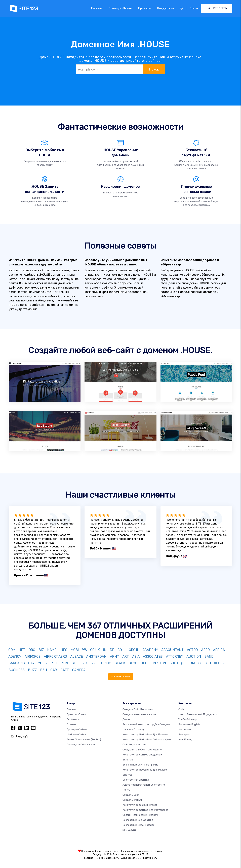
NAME (52, 650)
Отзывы (71, 724)
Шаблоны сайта (76, 735)
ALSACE (77, 656)
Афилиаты (185, 730)
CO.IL (122, 650)
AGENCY (15, 656)
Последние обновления (81, 745)
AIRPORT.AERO (55, 656)
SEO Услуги (129, 830)
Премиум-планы (120, 8)
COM (12, 650)
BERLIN (62, 663)
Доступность (150, 858)
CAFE (65, 670)
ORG (32, 650)
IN (105, 650)
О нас (182, 709)
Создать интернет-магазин (139, 714)
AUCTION (194, 656)
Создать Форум (132, 800)
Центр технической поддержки (198, 714)
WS (85, 650)
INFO (64, 650)
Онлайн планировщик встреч (140, 815)
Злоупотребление (131, 858)
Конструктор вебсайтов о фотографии (147, 740)
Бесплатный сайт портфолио (140, 765)
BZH (44, 670)
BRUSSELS (198, 663)
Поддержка (166, 8)
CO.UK (95, 650)
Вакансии (189, 724)
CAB (54, 670)
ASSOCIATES (153, 656)
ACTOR (192, 650)
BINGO (106, 663)
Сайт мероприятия (134, 745)
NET (22, 650)
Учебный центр (188, 719)
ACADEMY (150, 650)
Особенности (75, 719)
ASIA (136, 656)
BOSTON (159, 663)
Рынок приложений (84, 740)
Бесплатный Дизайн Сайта (138, 825)
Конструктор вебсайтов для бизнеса (145, 735)
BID (84, 663)
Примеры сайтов (77, 730)
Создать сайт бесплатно (138, 709)
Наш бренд (185, 740)
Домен (126, 719)
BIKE (94, 663)
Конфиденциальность (107, 858)
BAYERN (35, 663)
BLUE (145, 663)
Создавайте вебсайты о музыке (142, 750)
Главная (97, 8)
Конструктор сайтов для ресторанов (145, 810)
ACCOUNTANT (172, 650)
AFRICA (219, 650)
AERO (205, 650)
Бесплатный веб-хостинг (138, 820)
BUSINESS (16, 670)
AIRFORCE (33, 656)
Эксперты (184, 735)
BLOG (133, 663)
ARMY (114, 656)
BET (75, 663)
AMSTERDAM (96, 656)
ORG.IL (134, 650)
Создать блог (131, 795)
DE (112, 650)
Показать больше (121, 676)
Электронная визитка (136, 780)
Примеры (145, 8)
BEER (49, 663)
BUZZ (32, 670)
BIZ (41, 650)
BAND (209, 656)
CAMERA (79, 670)
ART (126, 656)
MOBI (75, 650)
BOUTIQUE (178, 663)
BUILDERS (218, 663)
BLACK (120, 663)
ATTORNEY (175, 656)
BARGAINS (17, 663)
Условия (89, 858)
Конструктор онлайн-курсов (140, 805)
